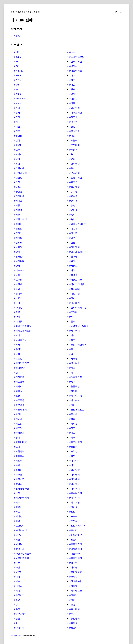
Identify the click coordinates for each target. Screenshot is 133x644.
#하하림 (73, 568)
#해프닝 (73, 595)
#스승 (72, 52)
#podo (17, 104)
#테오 (72, 438)
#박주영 (18, 475)
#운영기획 (75, 173)
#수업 (17, 609)
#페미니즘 (75, 498)
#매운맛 (18, 424)
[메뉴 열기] (121, 12)
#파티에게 (75, 475)
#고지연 (18, 155)
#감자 (17, 113)
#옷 (71, 155)
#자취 (72, 271)
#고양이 (18, 145)
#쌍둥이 (73, 66)
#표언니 (73, 540)
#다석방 (18, 308)
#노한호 (18, 285)
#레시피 (18, 387)
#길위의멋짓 (20, 220)
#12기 (17, 52)
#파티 (72, 466)
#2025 (17, 57)
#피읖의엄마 (76, 549)
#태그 (72, 433)
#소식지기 (19, 595)
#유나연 (73, 192)
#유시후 (73, 201)
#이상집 (73, 233)
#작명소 (73, 275)
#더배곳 (18, 322)
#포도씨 (73, 517)
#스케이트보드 (77, 57)
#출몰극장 (75, 387)
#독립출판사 (20, 340)
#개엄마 (18, 127)
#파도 (72, 456)
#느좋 (17, 298)
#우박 (72, 168)
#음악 (72, 220)
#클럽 (72, 419)
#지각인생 (75, 331)
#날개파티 (19, 261)
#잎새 (72, 261)
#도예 (17, 336)
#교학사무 (19, 168)
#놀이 (17, 289)
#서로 (17, 582)
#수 (16, 605)
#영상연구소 (76, 131)
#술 (16, 623)
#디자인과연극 (22, 363)
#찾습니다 (75, 363)
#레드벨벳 (19, 382)
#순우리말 (19, 614)
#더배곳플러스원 (23, 331)
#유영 (72, 206)
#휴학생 (73, 623)
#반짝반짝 (19, 479)
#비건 (17, 540)
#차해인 (73, 359)
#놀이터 (18, 294)
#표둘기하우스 (77, 535)
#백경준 (18, 507)
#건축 (17, 131)
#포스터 (73, 531)
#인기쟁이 (75, 247)
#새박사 (18, 577)
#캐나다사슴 (76, 396)
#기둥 (17, 206)
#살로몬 (18, 572)
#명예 (17, 438)
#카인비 (73, 391)
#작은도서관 (76, 280)
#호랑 (72, 605)
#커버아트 (75, 401)
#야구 (72, 80)
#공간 (17, 159)
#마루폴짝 (19, 405)
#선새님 (18, 586)
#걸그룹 (18, 136)
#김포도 (18, 243)
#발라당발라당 (22, 489)
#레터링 (18, 391)
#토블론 (73, 447)
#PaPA (17, 76)
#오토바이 (75, 145)
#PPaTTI (19, 71)
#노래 (17, 275)
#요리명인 (75, 164)
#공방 (17, 164)
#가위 (17, 108)
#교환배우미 (20, 173)
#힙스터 (73, 628)
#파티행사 (75, 484)
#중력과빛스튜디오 (79, 326)
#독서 (17, 345)
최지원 (17, 36)
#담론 (17, 312)
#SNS (17, 85)
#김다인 (18, 224)
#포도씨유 (75, 521)
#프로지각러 (76, 544)
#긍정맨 (18, 192)
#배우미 (18, 503)
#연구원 (73, 122)
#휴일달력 (75, 619)
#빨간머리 (19, 549)
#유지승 (73, 210)
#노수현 (18, 280)
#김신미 (18, 233)
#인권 (72, 243)
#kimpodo (20, 99)
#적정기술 (75, 294)
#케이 (72, 405)
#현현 (72, 600)
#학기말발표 (76, 572)
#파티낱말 (75, 470)
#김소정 (18, 229)
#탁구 (72, 428)
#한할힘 (73, 586)
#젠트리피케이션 (78, 308)
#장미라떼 (75, 289)
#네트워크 (19, 271)
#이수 (72, 238)
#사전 (17, 563)
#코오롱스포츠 (77, 410)
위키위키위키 (16, 636)
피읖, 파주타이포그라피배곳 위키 (25, 12)
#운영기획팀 (76, 178)
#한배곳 (73, 577)
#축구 (72, 382)
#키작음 (73, 424)
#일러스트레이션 (78, 252)
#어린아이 (75, 108)
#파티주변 (75, 479)
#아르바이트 (76, 71)
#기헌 (17, 215)
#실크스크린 (76, 62)
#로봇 (17, 396)
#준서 (72, 322)
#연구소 (73, 117)
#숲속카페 (19, 628)
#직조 (72, 340)
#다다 (17, 303)
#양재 (72, 90)
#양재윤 (73, 94)
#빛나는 (18, 544)
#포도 (72, 512)
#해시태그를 (76, 591)
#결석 (17, 141)
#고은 (17, 150)
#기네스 (18, 201)
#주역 (72, 317)
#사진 (17, 568)
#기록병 (18, 210)
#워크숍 (73, 182)
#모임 (17, 447)
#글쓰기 (18, 187)
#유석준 (73, 196)
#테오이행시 (76, 442)
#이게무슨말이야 (78, 224)
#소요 (17, 600)
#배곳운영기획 (22, 498)
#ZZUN (17, 94)
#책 (71, 373)
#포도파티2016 (77, 526)
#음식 (72, 215)
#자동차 (73, 266)
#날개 (17, 252)
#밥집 (17, 493)
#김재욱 (18, 238)
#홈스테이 (75, 609)
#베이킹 (18, 517)
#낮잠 (17, 266)
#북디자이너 (20, 531)
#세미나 (18, 591)
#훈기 (72, 614)
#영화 (72, 136)
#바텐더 (18, 466)
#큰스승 (73, 414)
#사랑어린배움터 (23, 554)
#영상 (72, 127)
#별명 (17, 521)
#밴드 (17, 512)
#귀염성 (18, 178)
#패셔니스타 (76, 493)
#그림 (17, 182)
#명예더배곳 (20, 442)
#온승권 (73, 150)
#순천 (17, 619)
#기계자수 (19, 196)
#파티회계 (75, 489)
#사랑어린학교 (22, 558)
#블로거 (18, 535)
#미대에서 (19, 456)
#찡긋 (72, 354)
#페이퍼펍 (75, 503)
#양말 (72, 85)
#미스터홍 (19, 461)
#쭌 (71, 349)
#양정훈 (73, 99)
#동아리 (18, 349)
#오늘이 (73, 141)
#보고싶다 (19, 526)
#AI (16, 62)
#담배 (17, 317)
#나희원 (18, 247)
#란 (16, 373)
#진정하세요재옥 (78, 345)
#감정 (17, 117)
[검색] (116, 12)
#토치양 (73, 452)
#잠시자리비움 (77, 285)
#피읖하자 (75, 554)
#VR (16, 90)
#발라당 (18, 484)
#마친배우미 (20, 410)
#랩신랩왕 (19, 377)
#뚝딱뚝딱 (19, 368)
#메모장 (18, 428)
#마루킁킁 (19, 401)
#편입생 (73, 507)
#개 (16, 122)
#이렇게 (73, 229)
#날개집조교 (20, 257)
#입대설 (73, 257)
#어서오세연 (76, 113)
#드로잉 (18, 359)
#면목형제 (19, 433)
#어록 (72, 104)
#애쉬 (72, 76)
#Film (17, 66)
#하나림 (73, 563)
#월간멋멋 (75, 187)
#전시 (72, 298)
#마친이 (18, 414)
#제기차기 (75, 303)
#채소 (72, 368)
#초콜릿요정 (76, 377)
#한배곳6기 (75, 582)
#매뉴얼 (18, 419)
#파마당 (73, 461)
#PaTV (17, 80)
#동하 (17, 354)
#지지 (72, 336)
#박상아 (18, 470)
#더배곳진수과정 (23, 326)
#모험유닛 (19, 452)
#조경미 (73, 312)
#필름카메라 (76, 558)
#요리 (72, 159)
